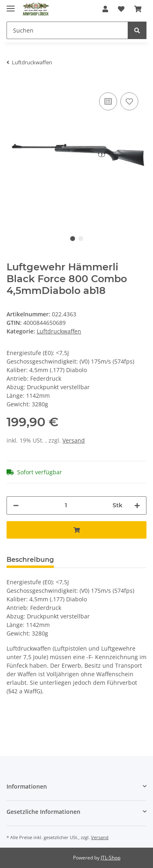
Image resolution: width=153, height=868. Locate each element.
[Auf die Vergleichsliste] (108, 101)
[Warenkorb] (138, 9)
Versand (74, 440)
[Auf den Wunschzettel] (129, 101)
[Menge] (66, 505)
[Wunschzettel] (121, 9)
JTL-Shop (111, 858)
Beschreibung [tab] (30, 560)
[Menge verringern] (16, 505)
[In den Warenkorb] (76, 530)
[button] (105, 9)
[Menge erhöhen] (137, 505)
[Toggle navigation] (11, 5)
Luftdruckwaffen (59, 331)
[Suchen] (67, 30)
